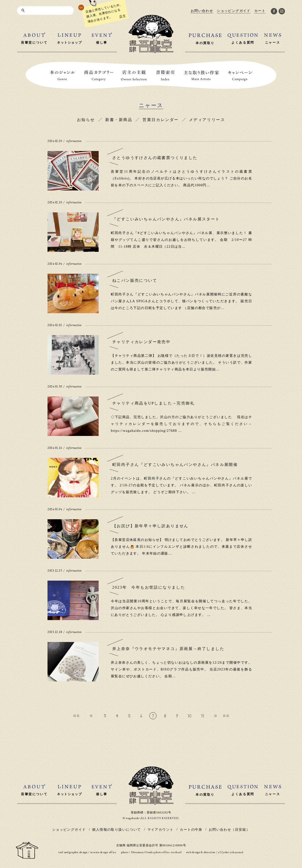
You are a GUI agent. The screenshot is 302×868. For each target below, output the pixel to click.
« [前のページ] (91, 716)
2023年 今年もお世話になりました (149, 587)
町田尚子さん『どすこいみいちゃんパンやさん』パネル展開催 (175, 465)
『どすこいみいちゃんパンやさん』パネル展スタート (166, 219)
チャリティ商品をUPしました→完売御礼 (153, 403)
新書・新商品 (119, 120)
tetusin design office (103, 852)
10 (190, 716)
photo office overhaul (168, 852)
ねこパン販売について (135, 280)
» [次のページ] (216, 716)
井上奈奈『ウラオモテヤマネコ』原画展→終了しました (168, 649)
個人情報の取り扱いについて (116, 830)
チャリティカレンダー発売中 (141, 342)
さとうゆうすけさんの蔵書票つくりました (155, 158)
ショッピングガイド (69, 830)
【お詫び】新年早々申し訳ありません (150, 526)
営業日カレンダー (160, 120)
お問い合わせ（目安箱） (229, 830)
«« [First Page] (76, 716)
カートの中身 (191, 830)
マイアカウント (160, 830)
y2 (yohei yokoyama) (231, 852)
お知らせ (86, 120)
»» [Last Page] (226, 716)
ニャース (151, 105)
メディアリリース (207, 120)
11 (203, 716)
